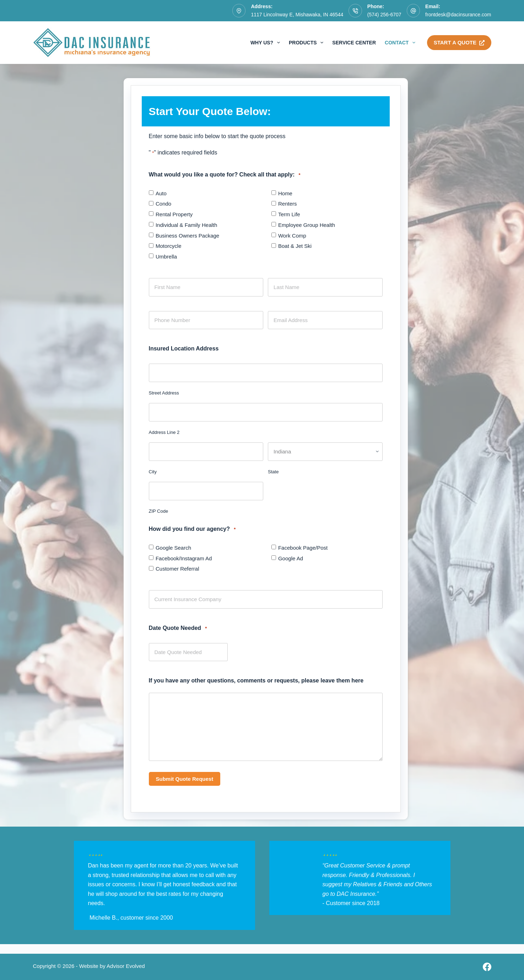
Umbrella (166, 257)
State (273, 472)
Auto (161, 193)
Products (307, 43)
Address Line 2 (164, 432)
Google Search (173, 548)
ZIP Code (159, 511)
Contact (401, 43)
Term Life (289, 214)
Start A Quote (459, 42)
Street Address (164, 393)
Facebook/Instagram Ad (184, 558)
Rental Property (174, 214)
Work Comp (292, 236)
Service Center (354, 43)
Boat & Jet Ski (295, 246)
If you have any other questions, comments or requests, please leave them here (256, 680)
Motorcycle (169, 246)
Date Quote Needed (178, 628)
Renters (288, 204)
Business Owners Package (187, 236)
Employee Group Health (307, 225)
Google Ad (291, 558)
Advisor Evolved (126, 966)
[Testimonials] (164, 886)
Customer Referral (177, 569)
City (153, 472)
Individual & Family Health (186, 225)
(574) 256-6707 (384, 15)
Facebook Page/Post (303, 548)
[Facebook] (487, 967)
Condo (163, 204)
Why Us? (267, 43)
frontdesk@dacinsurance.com (458, 15)
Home (285, 193)
